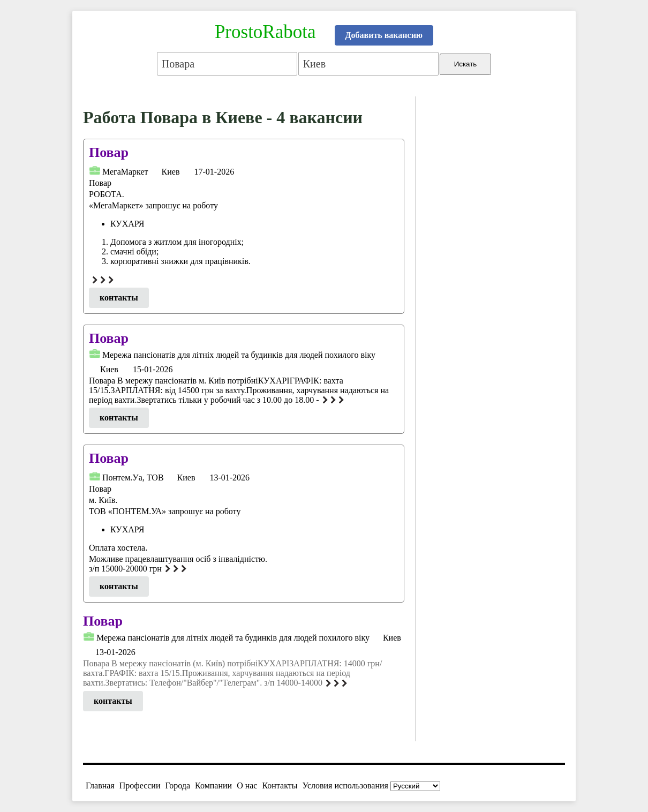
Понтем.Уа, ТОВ (133, 478)
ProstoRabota (265, 32)
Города (178, 785)
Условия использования (345, 785)
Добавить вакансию (384, 35)
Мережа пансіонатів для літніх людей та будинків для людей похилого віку (239, 355)
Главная (100, 785)
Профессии (140, 785)
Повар (109, 152)
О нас (247, 785)
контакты (119, 298)
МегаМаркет (125, 172)
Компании (213, 785)
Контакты (280, 785)
